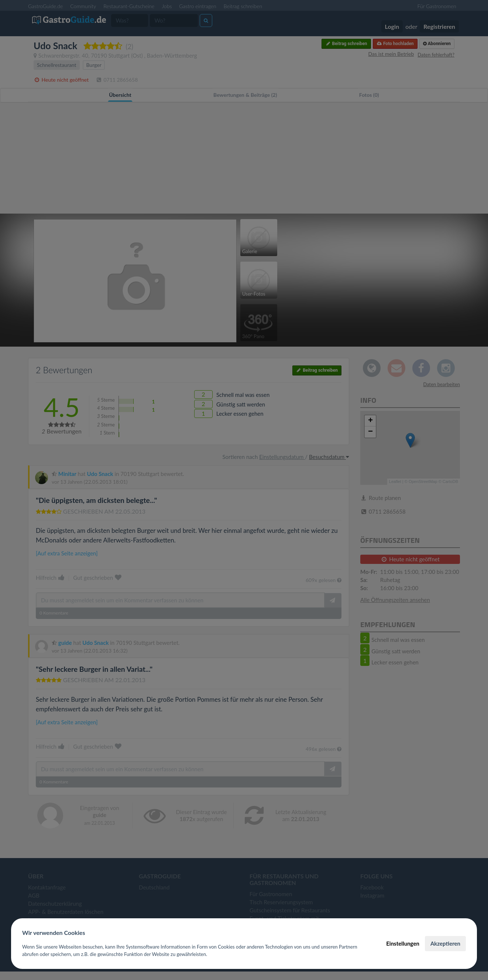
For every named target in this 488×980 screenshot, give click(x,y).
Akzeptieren (445, 943)
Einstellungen (403, 943)
